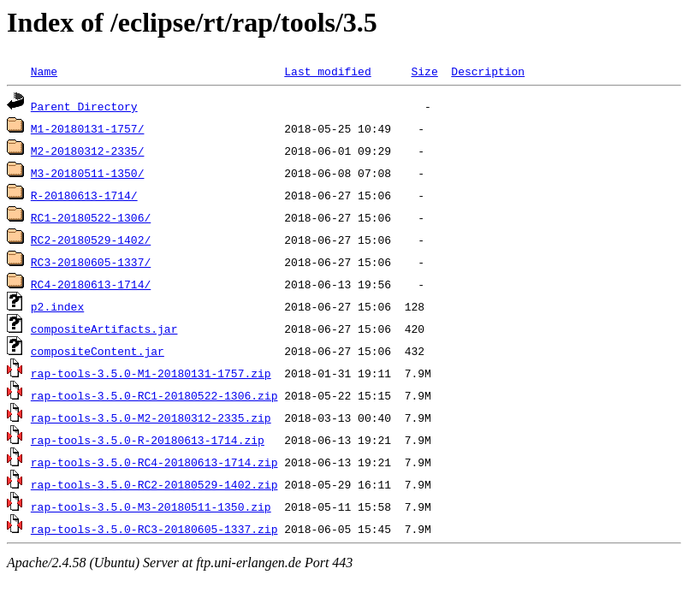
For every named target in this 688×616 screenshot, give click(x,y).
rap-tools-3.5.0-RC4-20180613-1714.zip (154, 462)
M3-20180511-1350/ (88, 173)
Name (44, 71)
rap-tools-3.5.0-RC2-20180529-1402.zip (154, 484)
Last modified (327, 71)
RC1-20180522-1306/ (91, 217)
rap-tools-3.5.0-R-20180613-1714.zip (148, 440)
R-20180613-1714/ (84, 195)
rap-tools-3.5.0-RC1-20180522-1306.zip (154, 395)
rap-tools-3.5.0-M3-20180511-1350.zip (151, 506)
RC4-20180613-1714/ (91, 284)
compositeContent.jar (98, 351)
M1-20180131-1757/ (88, 128)
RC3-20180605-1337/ (91, 262)
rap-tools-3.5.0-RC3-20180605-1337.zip (154, 529)
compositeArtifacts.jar (104, 329)
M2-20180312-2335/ (88, 151)
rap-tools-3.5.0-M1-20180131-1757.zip (151, 373)
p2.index (57, 306)
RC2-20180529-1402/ (91, 240)
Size (424, 71)
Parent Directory (84, 106)
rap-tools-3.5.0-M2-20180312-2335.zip (151, 418)
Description (488, 71)
